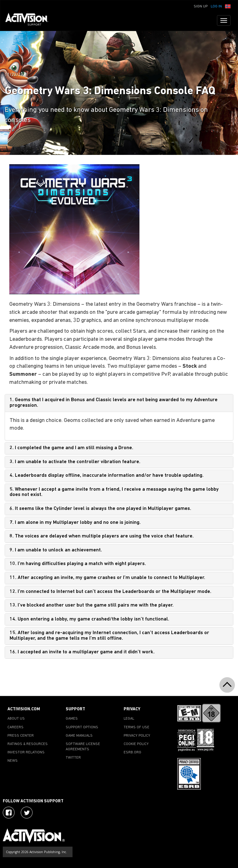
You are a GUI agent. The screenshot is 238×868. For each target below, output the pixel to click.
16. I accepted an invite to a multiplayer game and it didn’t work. (82, 652)
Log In (216, 7)
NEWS (13, 761)
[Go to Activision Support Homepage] (30, 20)
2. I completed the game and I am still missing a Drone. (71, 448)
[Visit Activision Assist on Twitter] (27, 813)
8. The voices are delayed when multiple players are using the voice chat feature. (102, 536)
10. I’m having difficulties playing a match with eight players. (78, 564)
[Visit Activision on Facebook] (9, 813)
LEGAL (129, 719)
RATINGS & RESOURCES (28, 744)
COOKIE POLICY (136, 744)
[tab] (119, 403)
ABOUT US (16, 719)
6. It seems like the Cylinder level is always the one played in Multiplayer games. (100, 509)
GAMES (72, 719)
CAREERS (15, 727)
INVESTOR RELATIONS (26, 752)
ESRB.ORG (132, 752)
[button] (228, 6)
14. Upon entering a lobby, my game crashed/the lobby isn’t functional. (89, 619)
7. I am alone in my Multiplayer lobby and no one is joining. (75, 523)
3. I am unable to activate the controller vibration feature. (75, 462)
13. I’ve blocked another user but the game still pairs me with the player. (92, 605)
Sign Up (201, 7)
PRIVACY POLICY (137, 736)
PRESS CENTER (21, 736)
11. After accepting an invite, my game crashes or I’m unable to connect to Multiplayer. (107, 578)
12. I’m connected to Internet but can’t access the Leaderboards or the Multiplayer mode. (110, 592)
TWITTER (73, 758)
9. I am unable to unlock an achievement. (56, 550)
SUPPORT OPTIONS (82, 727)
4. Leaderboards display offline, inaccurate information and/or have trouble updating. (107, 476)
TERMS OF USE (137, 727)
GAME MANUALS (79, 736)
